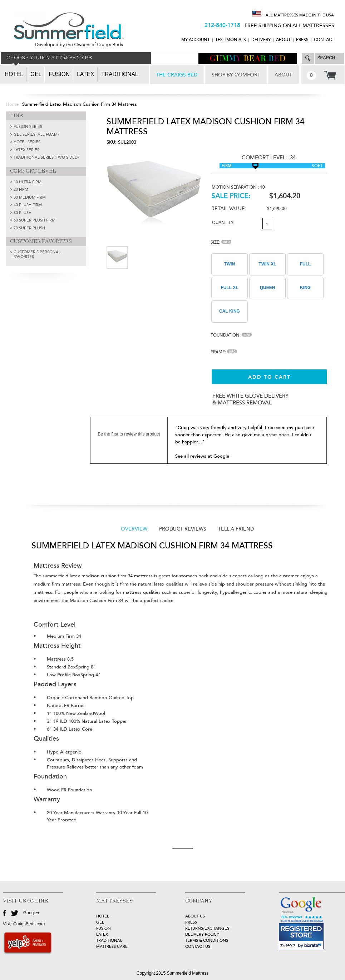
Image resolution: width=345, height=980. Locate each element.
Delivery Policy (202, 934)
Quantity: (223, 223)
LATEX (102, 934)
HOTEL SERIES (27, 142)
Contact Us (198, 947)
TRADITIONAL (109, 941)
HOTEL (103, 916)
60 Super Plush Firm (34, 220)
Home (12, 104)
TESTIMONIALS (231, 40)
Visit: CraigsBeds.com (24, 924)
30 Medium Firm (30, 197)
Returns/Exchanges (207, 928)
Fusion (59, 74)
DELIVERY (261, 40)
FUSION (103, 928)
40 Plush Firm (28, 205)
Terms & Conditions (207, 941)
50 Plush (23, 213)
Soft (317, 166)
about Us (195, 916)
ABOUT (283, 40)
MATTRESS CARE (112, 947)
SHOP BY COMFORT (236, 75)
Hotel (14, 74)
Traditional (120, 74)
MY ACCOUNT (196, 40)
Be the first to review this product (129, 434)
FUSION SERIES (28, 127)
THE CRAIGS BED (177, 75)
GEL (100, 922)
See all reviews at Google (202, 456)
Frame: (224, 352)
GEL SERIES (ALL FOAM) (36, 135)
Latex (85, 74)
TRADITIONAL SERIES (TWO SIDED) (46, 157)
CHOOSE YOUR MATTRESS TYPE (49, 58)
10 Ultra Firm (28, 182)
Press (302, 40)
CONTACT (324, 40)
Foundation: (231, 335)
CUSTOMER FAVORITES (41, 242)
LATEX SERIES (26, 150)
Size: (221, 242)
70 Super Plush (29, 228)
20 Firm (21, 190)
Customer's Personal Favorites (37, 254)
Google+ (31, 913)
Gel (36, 74)
